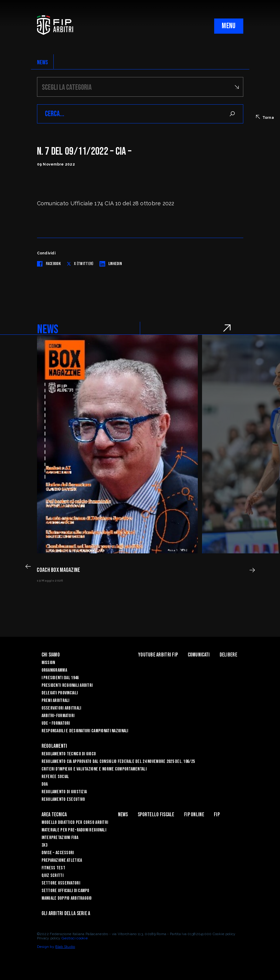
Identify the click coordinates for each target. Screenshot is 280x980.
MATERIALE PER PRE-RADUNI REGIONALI (74, 830)
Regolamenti (54, 746)
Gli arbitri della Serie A (66, 913)
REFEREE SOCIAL (55, 777)
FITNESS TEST (53, 868)
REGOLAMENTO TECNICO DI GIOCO (69, 754)
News (123, 815)
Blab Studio (65, 947)
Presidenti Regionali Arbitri (67, 685)
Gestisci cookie (75, 938)
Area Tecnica (54, 815)
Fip (217, 815)
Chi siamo (51, 655)
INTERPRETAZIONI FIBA (60, 838)
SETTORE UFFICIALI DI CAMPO (66, 891)
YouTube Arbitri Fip (158, 655)
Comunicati (199, 655)
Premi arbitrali (56, 701)
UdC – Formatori (56, 723)
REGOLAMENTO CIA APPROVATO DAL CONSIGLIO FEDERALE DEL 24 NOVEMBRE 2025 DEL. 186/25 (118, 762)
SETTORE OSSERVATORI (61, 883)
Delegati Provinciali (60, 693)
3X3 (45, 845)
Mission (48, 663)
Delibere (228, 655)
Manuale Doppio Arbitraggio (67, 898)
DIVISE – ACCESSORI (58, 853)
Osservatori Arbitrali (61, 708)
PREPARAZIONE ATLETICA (62, 860)
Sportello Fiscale (156, 815)
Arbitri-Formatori (58, 716)
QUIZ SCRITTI (52, 876)
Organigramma (54, 670)
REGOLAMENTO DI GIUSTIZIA (64, 792)
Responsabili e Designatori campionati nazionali (85, 731)
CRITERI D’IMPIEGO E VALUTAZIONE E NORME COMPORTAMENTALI (94, 769)
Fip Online (194, 815)
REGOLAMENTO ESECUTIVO (63, 799)
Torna (265, 117)
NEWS (43, 62)
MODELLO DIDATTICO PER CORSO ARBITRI (75, 822)
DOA (45, 784)
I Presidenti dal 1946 (60, 678)
